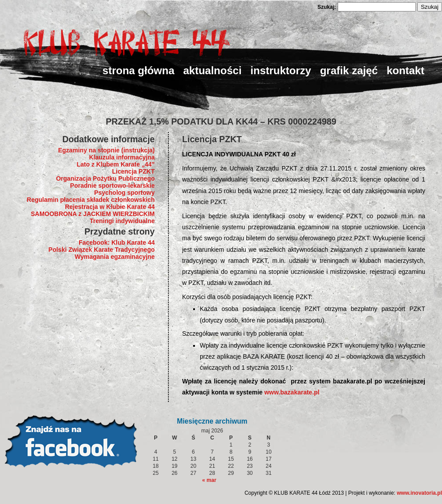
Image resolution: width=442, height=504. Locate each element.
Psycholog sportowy (124, 193)
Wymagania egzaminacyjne (115, 257)
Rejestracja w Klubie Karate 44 (110, 207)
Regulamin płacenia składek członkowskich (91, 200)
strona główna (139, 70)
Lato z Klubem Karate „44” (116, 164)
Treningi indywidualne (122, 221)
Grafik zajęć (349, 70)
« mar (209, 480)
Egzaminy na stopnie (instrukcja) (106, 150)
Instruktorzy (281, 70)
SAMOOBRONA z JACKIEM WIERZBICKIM (93, 214)
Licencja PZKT (133, 171)
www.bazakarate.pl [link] (292, 392)
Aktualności (213, 70)
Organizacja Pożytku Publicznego (105, 178)
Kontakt (406, 70)
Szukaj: (327, 7)
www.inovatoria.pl (419, 493)
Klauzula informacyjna (122, 157)
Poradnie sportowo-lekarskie (112, 186)
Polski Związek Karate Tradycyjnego (102, 250)
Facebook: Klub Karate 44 (117, 243)
